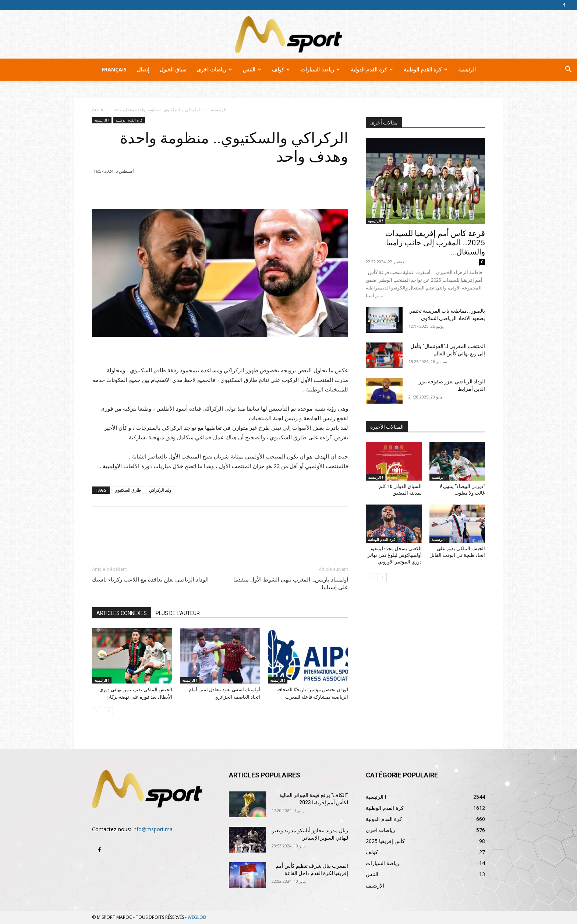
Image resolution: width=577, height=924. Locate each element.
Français (114, 69)
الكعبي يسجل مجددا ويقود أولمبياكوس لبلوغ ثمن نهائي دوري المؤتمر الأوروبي (394, 555)
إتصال (143, 69)
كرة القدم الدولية (372, 69)
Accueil (99, 110)
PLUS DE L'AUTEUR (178, 613)
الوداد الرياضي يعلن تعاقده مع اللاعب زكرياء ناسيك (150, 580)
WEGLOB (197, 917)
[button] (568, 70)
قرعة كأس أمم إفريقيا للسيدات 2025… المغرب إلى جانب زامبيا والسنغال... (435, 243)
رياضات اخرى (215, 69)
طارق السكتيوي (128, 490)
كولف (281, 69)
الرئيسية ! (217, 110)
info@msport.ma (153, 829)
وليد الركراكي (160, 490)
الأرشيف (375, 886)
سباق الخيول (173, 69)
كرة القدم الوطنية (426, 69)
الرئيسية (467, 69)
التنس (252, 69)
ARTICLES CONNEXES (122, 613)
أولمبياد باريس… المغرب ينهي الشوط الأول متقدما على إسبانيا (291, 584)
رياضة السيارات (320, 69)
